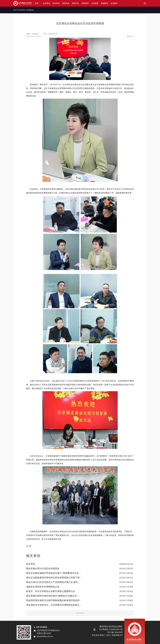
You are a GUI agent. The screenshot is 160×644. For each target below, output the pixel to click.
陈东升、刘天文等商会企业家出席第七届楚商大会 (51, 591)
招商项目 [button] (85, 3)
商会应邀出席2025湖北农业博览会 (43, 568)
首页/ (15, 10)
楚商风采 (66, 3)
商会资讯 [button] (56, 3)
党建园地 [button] (104, 3)
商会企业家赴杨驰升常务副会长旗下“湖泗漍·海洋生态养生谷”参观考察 (54, 573)
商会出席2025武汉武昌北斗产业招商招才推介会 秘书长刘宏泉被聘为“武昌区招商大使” (54, 582)
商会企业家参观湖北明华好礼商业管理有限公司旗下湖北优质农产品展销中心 (54, 578)
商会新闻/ (22, 10)
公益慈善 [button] (95, 3)
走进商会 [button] (46, 3)
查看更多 (80, 613)
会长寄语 (31, 564)
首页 (37, 3)
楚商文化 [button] (75, 3)
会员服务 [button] (114, 3)
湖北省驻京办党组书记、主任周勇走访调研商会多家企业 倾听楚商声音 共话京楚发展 (54, 605)
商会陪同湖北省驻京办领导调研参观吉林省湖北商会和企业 (54, 600)
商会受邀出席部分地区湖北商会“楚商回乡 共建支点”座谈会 (54, 596)
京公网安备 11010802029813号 (111, 629)
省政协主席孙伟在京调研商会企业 (43, 587)
